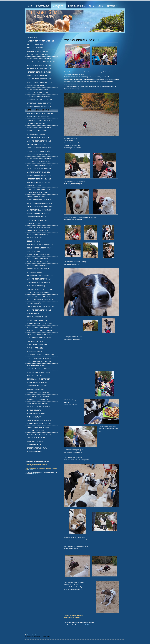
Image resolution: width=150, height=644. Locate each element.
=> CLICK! (31, 470)
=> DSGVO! (35, 473)
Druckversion (30, 635)
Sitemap (37, 635)
